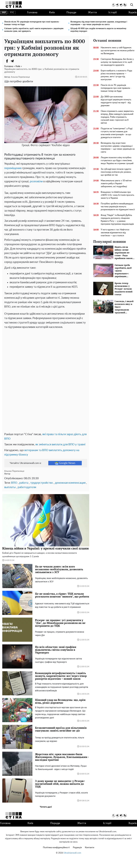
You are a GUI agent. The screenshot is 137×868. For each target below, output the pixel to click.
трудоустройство (42, 493)
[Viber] (18, 61)
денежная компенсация (70, 493)
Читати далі (46, 817)
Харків (133, 12)
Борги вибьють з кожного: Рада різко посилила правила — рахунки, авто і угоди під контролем (116, 75)
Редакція (77, 858)
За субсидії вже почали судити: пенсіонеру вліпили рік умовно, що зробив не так (116, 172)
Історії (113, 12)
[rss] (125, 5)
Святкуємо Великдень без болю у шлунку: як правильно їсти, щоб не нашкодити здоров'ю (117, 62)
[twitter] (121, 5)
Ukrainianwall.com (72, 863)
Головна (32, 12)
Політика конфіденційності (56, 858)
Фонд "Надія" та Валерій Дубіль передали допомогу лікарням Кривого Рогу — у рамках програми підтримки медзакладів (117, 220)
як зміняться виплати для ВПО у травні (60, 455)
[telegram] (117, 5)
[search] (132, 5)
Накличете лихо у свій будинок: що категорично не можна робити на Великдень (118, 51)
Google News (65, 474)
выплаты (10, 498)
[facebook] (113, 5)
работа (24, 493)
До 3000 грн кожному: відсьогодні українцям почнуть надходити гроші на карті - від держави (116, 101)
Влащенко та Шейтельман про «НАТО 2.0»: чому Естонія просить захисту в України (117, 195)
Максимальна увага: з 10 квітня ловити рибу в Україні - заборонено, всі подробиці (116, 184)
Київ (52, 12)
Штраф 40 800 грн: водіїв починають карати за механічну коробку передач (98, 30)
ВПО (14, 493)
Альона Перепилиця (20, 77)
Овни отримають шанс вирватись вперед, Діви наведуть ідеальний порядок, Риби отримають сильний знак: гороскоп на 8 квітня (117, 117)
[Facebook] (7, 61)
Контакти (90, 858)
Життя (92, 12)
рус (12, 12)
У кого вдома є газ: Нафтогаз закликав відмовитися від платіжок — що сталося (115, 233)
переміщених (13, 168)
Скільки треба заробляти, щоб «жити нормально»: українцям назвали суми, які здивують (34, 30)
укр (4, 12)
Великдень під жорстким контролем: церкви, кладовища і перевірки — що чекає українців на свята (99, 23)
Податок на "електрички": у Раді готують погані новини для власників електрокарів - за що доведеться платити (117, 133)
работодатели (27, 498)
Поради (71, 12)
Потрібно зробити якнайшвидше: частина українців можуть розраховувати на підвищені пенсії (118, 207)
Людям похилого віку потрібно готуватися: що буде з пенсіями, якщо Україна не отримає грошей (117, 160)
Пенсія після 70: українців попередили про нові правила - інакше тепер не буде (32, 23)
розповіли (36, 181)
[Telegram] (12, 61)
